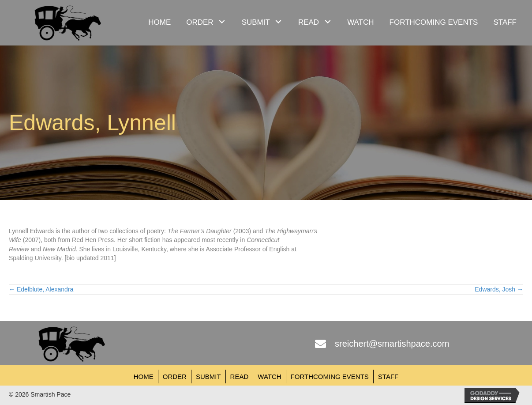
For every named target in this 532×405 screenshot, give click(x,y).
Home (144, 377)
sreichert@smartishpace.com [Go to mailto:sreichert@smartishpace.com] (392, 344)
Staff (388, 377)
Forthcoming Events (330, 377)
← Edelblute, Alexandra (41, 289)
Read (240, 377)
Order (175, 377)
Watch (269, 377)
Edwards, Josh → (499, 289)
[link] (159, 21)
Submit (208, 377)
